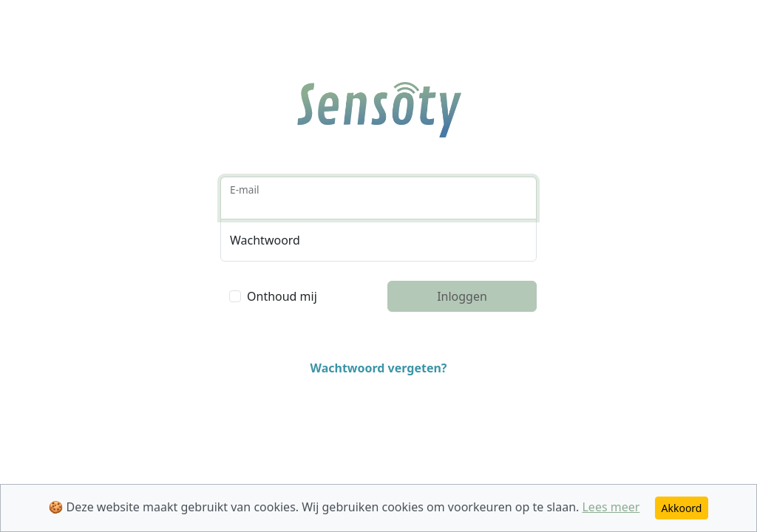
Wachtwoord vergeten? (378, 368)
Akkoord (682, 508)
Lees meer (611, 507)
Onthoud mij (282, 296)
